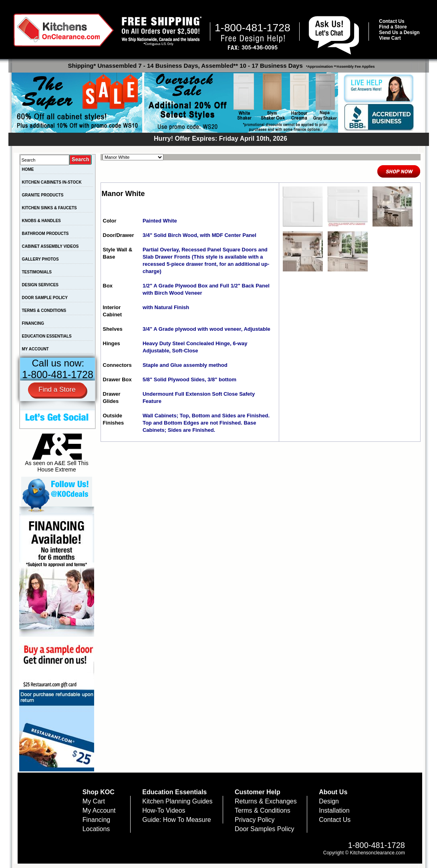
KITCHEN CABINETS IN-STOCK (52, 182)
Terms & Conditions (263, 810)
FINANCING (33, 323)
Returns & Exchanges (266, 801)
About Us (333, 792)
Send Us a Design (399, 32)
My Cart (94, 801)
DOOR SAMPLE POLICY (45, 298)
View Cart (390, 38)
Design (329, 801)
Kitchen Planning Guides (177, 801)
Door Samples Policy (265, 829)
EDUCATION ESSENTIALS (47, 336)
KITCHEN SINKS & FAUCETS (49, 208)
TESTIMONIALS (37, 272)
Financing (96, 820)
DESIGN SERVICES (40, 285)
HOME (28, 169)
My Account (99, 810)
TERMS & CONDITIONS (44, 311)
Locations (96, 829)
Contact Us (392, 21)
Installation (334, 810)
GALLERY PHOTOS (40, 259)
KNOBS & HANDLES (41, 221)
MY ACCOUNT (35, 349)
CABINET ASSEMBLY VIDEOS (50, 246)
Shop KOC (99, 792)
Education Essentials (174, 792)
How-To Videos (164, 810)
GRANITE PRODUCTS (43, 195)
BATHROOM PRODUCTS (45, 234)
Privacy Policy (255, 820)
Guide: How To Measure (176, 820)
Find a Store (393, 27)
